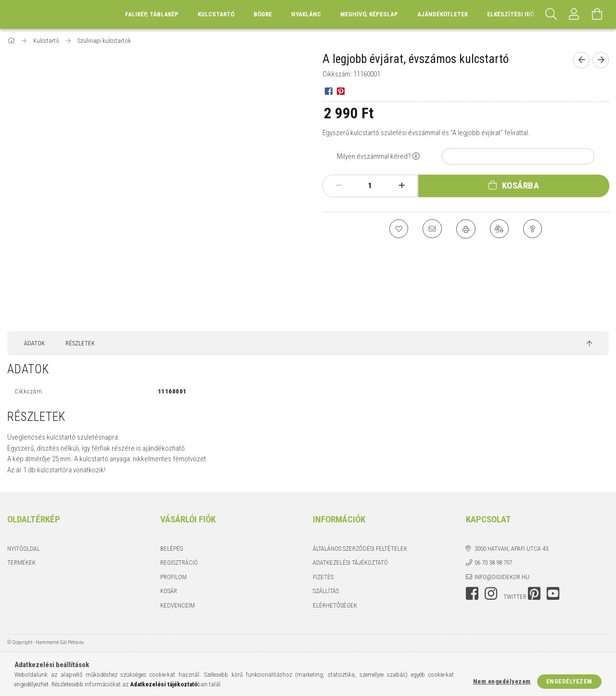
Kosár (169, 591)
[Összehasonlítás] (500, 229)
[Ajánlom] (432, 229)
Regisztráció (179, 563)
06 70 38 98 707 (493, 563)
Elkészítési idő (511, 14)
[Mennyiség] (370, 186)
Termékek (21, 563)
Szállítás (326, 591)
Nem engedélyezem (502, 681)
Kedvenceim (178, 605)
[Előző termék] (581, 60)
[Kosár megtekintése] (597, 14)
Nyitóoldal (24, 549)
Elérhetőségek (335, 605)
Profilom (173, 577)
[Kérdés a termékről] (533, 229)
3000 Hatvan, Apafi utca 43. (512, 549)
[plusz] (402, 186)
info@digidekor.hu (502, 577)
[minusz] (339, 186)
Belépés (172, 549)
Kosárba (521, 185)
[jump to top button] (589, 344)
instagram (491, 594)
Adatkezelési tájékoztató (350, 563)
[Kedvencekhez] (398, 229)
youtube (553, 594)
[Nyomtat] (466, 229)
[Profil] (574, 14)
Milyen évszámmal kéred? (374, 156)
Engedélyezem (569, 681)
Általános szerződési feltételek (360, 549)
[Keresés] (551, 14)
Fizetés (323, 577)
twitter (515, 597)
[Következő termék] (601, 60)
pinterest (534, 594)
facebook (472, 594)
